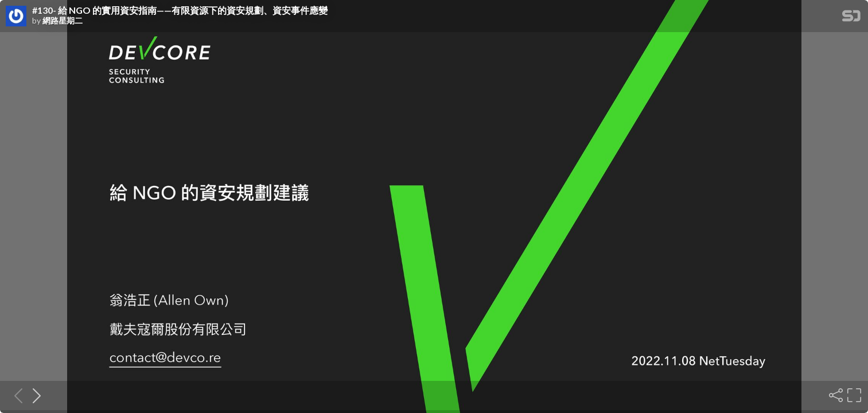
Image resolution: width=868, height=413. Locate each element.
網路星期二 (63, 21)
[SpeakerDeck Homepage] (851, 18)
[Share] (835, 395)
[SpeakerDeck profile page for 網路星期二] (16, 17)
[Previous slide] (15, 395)
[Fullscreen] (853, 395)
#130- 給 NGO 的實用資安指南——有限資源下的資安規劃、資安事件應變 (180, 10)
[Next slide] (33, 395)
